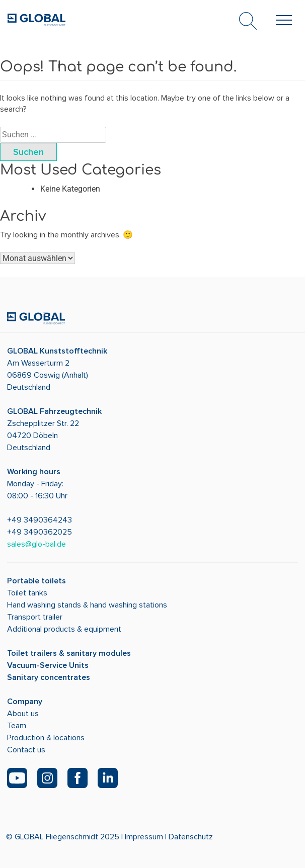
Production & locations (46, 738)
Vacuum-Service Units (48, 665)
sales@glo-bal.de (36, 544)
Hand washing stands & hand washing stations (87, 605)
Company (25, 702)
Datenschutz (191, 837)
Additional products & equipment (64, 629)
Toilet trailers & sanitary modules (69, 653)
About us (23, 714)
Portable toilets (36, 581)
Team (17, 726)
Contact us (26, 750)
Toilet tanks (27, 593)
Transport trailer (35, 617)
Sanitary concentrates (49, 677)
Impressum (144, 837)
